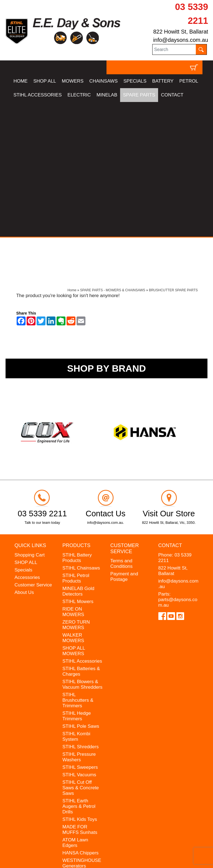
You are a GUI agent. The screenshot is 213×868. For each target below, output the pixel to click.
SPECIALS (135, 81)
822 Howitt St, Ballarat (181, 32)
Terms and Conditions (121, 429)
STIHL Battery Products (77, 423)
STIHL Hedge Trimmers (77, 581)
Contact (170, 411)
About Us (24, 457)
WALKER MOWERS (73, 503)
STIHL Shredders (81, 612)
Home (72, 155)
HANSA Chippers (80, 718)
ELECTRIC (79, 95)
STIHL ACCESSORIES (37, 95)
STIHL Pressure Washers (79, 622)
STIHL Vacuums (79, 640)
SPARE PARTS (139, 95)
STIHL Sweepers (80, 632)
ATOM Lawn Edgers (75, 708)
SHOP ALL (45, 81)
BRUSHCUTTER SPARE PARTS (173, 155)
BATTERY (163, 81)
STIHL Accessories (82, 526)
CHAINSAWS (103, 81)
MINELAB (107, 95)
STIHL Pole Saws (81, 591)
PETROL (189, 81)
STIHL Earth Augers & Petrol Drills (79, 671)
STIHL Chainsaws (81, 433)
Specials (23, 435)
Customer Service (33, 450)
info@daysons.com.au (181, 40)
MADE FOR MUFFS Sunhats (80, 695)
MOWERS (73, 81)
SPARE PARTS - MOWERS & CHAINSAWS (113, 155)
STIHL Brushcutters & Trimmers (78, 565)
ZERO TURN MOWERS (76, 490)
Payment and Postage (124, 442)
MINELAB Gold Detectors (78, 456)
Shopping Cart (30, 420)
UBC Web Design (54, 856)
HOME (20, 81)
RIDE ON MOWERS (73, 477)
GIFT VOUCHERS (82, 751)
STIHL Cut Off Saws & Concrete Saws (81, 653)
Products (76, 411)
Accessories (27, 442)
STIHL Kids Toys (80, 684)
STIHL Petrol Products (76, 443)
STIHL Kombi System (76, 602)
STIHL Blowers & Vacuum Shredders (82, 549)
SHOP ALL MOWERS (74, 516)
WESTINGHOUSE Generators (82, 728)
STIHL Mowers (78, 467)
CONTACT (172, 95)
